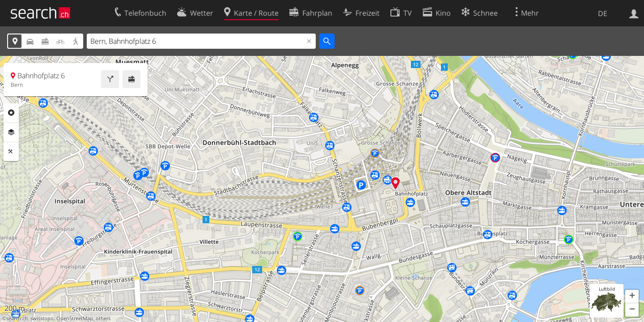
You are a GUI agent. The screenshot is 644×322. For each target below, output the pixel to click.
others (103, 318)
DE (603, 13)
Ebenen (11, 132)
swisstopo (42, 318)
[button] (632, 297)
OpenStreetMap (75, 318)
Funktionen (11, 152)
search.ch (17, 318)
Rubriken (11, 113)
